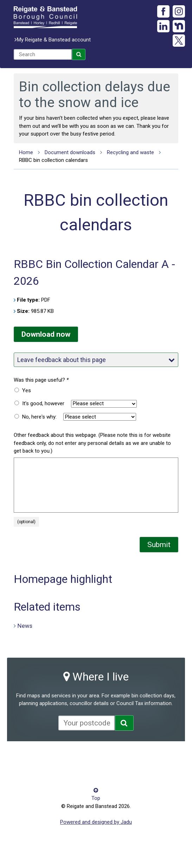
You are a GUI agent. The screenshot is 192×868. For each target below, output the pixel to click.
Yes (27, 390)
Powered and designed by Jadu (96, 822)
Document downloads (70, 152)
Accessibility (28, 756)
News (25, 625)
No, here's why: (39, 417)
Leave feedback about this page (96, 360)
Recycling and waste (130, 152)
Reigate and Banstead (45, 17)
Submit (159, 545)
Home (26, 152)
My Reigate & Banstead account (54, 40)
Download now (46, 334)
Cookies (88, 756)
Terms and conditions (39, 767)
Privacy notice (118, 756)
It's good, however (43, 403)
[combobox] (43, 54)
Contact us (60, 756)
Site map (149, 756)
